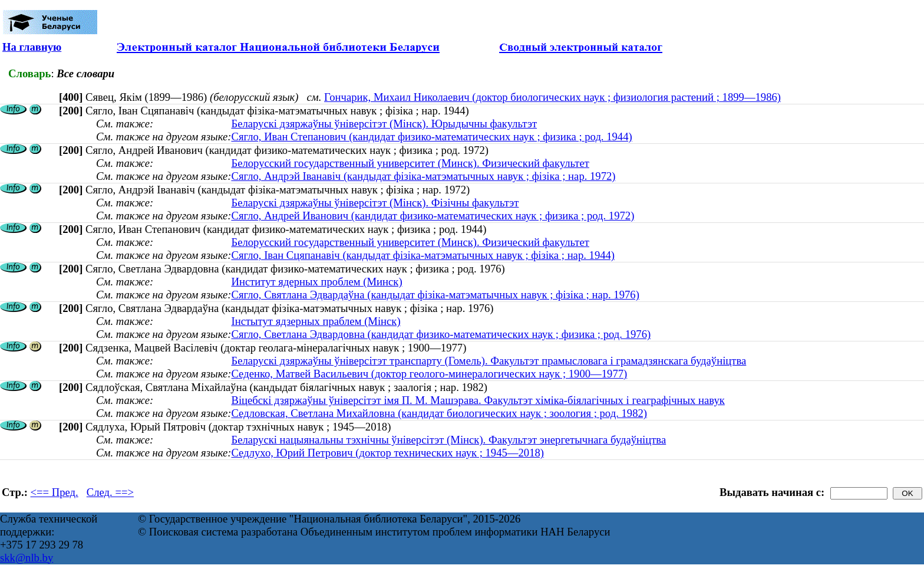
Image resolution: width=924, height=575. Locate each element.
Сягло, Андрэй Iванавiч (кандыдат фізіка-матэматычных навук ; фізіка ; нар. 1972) (423, 176)
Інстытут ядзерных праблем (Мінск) (316, 321)
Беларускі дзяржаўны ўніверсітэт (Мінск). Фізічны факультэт (375, 203)
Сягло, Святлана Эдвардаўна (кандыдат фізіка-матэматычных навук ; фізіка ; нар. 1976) (435, 295)
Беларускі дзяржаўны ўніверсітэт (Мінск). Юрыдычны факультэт (384, 124)
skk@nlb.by (27, 558)
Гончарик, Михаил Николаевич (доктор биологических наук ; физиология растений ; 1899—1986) (552, 97)
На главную (32, 47)
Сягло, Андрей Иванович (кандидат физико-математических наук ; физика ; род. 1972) (433, 216)
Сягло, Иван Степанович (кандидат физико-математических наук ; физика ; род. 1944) (431, 137)
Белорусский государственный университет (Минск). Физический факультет (410, 163)
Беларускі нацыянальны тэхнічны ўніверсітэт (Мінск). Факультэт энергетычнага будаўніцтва (448, 440)
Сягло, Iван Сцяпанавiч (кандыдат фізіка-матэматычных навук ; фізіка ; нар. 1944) (423, 255)
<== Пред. (55, 492)
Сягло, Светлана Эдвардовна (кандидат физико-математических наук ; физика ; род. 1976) (441, 334)
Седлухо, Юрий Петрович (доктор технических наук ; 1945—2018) (387, 453)
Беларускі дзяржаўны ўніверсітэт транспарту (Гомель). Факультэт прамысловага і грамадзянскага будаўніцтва (489, 361)
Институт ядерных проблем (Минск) (316, 282)
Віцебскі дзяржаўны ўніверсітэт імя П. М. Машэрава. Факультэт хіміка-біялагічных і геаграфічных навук (478, 400)
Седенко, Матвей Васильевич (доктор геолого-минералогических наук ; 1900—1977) (429, 374)
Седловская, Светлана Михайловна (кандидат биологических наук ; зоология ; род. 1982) (439, 413)
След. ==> (110, 492)
